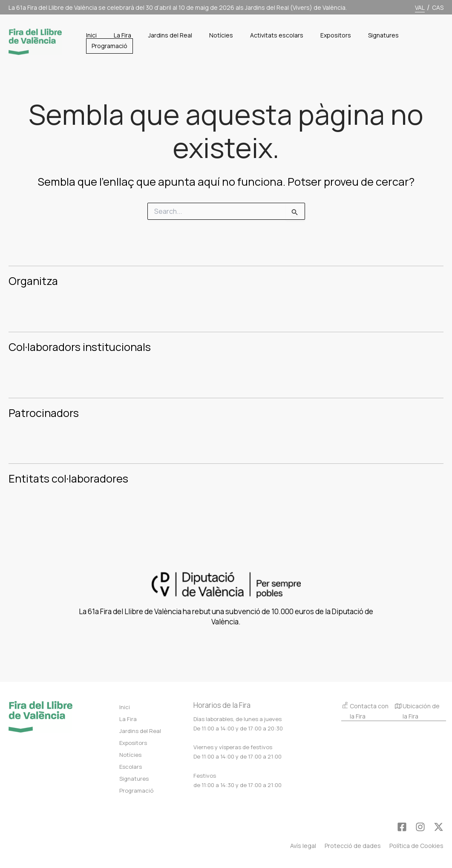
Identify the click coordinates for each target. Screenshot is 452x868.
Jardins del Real (140, 731)
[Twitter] (439, 827)
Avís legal (303, 846)
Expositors (133, 743)
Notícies (130, 755)
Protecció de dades (353, 846)
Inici (125, 707)
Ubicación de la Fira (417, 712)
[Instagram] (420, 827)
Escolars (131, 767)
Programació (136, 790)
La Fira (128, 719)
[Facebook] (402, 827)
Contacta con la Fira (365, 711)
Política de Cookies (416, 846)
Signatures (134, 779)
